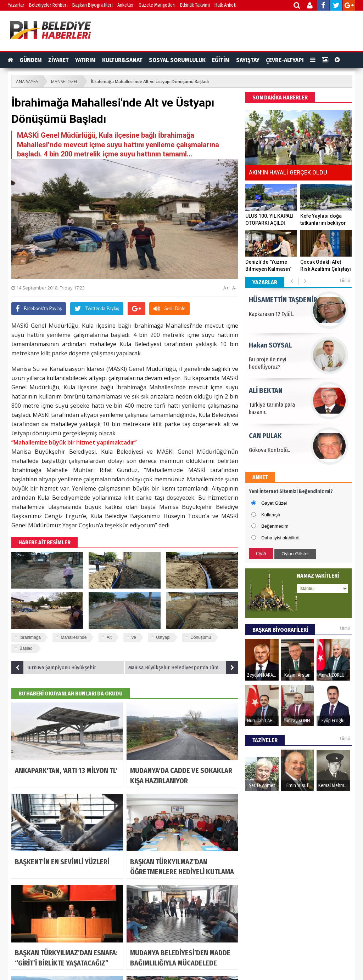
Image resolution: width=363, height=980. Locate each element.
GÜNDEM (31, 60)
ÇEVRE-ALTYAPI (285, 60)
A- (234, 288)
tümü (345, 281)
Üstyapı (163, 637)
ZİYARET (58, 60)
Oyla (261, 554)
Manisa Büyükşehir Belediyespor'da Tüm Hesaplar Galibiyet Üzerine (183, 667)
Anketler (126, 5)
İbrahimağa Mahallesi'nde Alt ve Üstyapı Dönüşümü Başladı (150, 82)
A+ (226, 288)
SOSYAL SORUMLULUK (177, 60)
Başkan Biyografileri (93, 5)
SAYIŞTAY (248, 60)
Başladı (27, 648)
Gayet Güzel (274, 503)
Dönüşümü (201, 637)
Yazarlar (16, 5)
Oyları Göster (295, 554)
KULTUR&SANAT (122, 60)
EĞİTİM (221, 60)
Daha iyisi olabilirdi (280, 538)
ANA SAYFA (27, 82)
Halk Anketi (225, 5)
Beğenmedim (275, 526)
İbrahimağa (30, 637)
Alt (109, 637)
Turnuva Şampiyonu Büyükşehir (54, 667)
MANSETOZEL (65, 82)
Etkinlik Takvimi (195, 5)
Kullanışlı (271, 515)
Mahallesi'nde (74, 637)
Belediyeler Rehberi (48, 5)
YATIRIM (85, 60)
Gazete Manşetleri (157, 5)
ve (134, 637)
